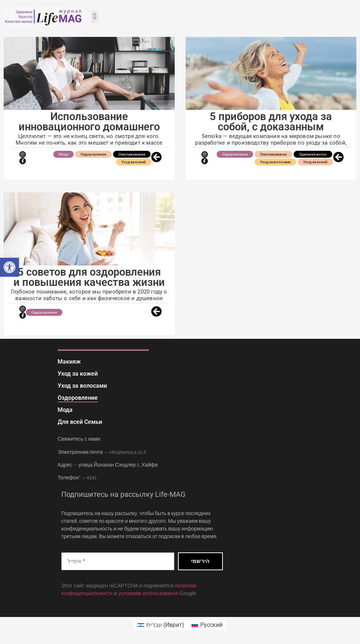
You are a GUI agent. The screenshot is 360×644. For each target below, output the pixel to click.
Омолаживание (132, 154)
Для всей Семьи (80, 422)
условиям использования (148, 593)
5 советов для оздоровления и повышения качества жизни (89, 277)
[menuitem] (161, 625)
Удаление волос (313, 154)
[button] (9, 267)
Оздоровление (93, 154)
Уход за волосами (275, 162)
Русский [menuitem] (211, 625)
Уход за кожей (134, 162)
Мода (63, 154)
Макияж (69, 362)
